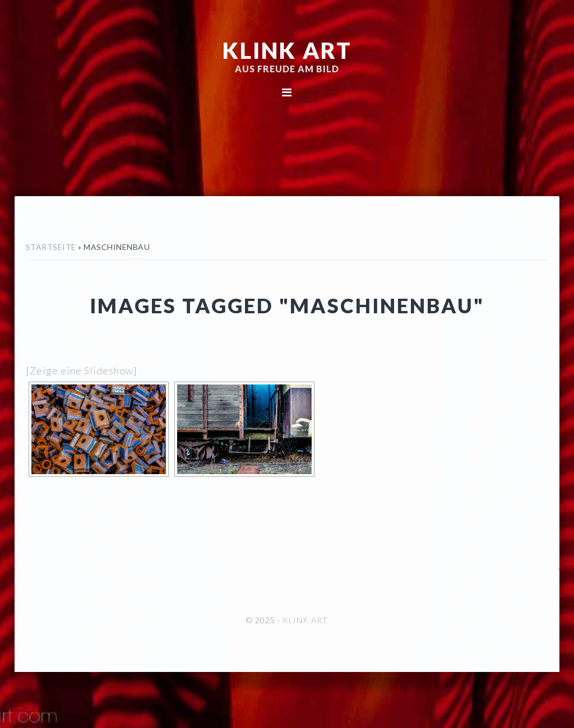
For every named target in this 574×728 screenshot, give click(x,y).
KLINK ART (287, 50)
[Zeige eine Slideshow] (82, 370)
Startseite (51, 247)
